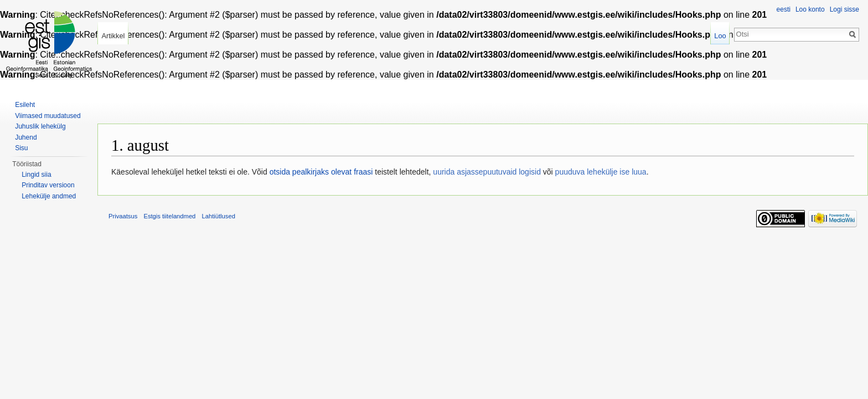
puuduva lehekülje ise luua (601, 172)
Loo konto (810, 9)
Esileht (25, 105)
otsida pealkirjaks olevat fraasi (321, 172)
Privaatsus (123, 216)
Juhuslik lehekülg (40, 126)
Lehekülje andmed (49, 196)
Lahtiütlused (219, 216)
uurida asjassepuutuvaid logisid (487, 172)
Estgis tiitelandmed (169, 216)
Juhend (26, 137)
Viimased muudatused (48, 116)
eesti (784, 9)
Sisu (21, 148)
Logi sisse (844, 9)
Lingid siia (36, 175)
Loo (720, 36)
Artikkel (113, 36)
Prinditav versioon (48, 185)
